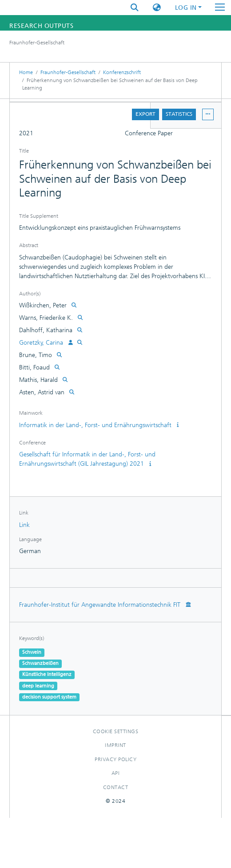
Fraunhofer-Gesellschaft (68, 72)
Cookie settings (116, 731)
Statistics (179, 114)
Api (116, 773)
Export (145, 114)
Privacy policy (115, 759)
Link (24, 525)
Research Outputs (41, 26)
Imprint (115, 745)
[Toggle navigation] (220, 8)
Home (26, 72)
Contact (116, 787)
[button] (157, 8)
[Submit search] (135, 8)
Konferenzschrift (122, 72)
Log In (186, 8)
